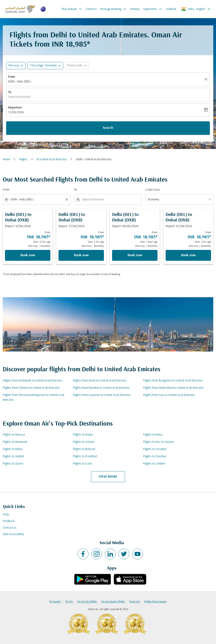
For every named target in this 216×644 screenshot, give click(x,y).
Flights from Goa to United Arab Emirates (169, 395)
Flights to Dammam (15, 442)
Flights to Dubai (83, 435)
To (10, 92)
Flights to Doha (153, 435)
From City (135, 602)
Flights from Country (156, 602)
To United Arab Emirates (52, 159)
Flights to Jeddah (13, 456)
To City (69, 602)
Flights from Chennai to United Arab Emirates (31, 388)
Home (6, 159)
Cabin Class (153, 190)
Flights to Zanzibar (155, 456)
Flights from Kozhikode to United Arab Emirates (33, 381)
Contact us (10, 528)
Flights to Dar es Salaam (158, 442)
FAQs (6, 515)
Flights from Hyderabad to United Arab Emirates (173, 388)
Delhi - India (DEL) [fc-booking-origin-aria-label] (20, 82)
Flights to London (154, 464)
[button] (45, 66)
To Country (55, 602)
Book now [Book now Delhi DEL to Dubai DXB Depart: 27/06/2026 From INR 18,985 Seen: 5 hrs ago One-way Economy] (81, 255)
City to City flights (87, 602)
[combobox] (37, 200)
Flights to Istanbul (155, 449)
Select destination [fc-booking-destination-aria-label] (19, 97)
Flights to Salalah (84, 442)
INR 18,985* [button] (71, 45)
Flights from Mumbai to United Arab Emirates (101, 388)
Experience (154, 9)
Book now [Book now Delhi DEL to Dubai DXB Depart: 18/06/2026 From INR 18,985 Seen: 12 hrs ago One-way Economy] (28, 255)
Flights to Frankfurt (85, 456)
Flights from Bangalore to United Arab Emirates (173, 381)
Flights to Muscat (14, 435)
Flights (23, 159)
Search (108, 128)
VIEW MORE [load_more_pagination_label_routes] (108, 477)
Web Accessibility (13, 534)
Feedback (9, 521)
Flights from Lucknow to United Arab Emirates (102, 395)
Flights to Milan (13, 449)
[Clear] (207, 79)
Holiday (135, 9)
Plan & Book (73, 9)
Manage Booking (114, 9)
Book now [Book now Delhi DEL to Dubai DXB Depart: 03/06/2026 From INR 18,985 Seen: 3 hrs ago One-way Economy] (188, 255)
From (12, 77)
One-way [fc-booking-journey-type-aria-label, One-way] (14, 66)
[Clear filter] (66, 199)
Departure (15, 108)
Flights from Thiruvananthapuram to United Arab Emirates (33, 397)
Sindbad (171, 9)
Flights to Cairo (82, 464)
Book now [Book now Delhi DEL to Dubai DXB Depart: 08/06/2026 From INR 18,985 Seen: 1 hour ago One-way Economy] (135, 255)
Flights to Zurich (13, 464)
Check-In (91, 9)
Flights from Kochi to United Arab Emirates (100, 381)
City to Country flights (113, 602)
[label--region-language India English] (196, 9)
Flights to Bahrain (84, 449)
